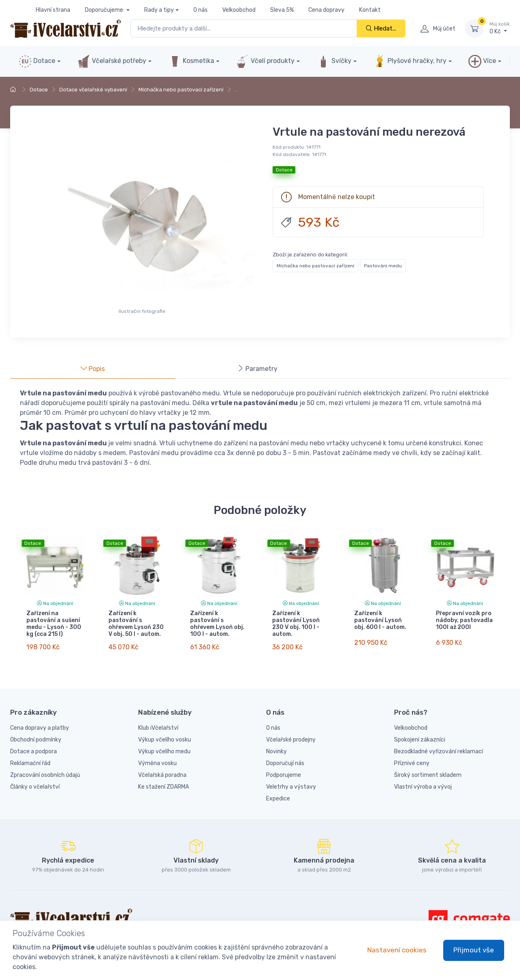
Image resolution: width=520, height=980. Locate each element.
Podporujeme (284, 768)
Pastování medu (383, 266)
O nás (200, 10)
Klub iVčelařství (158, 721)
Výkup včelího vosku (165, 733)
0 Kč (500, 28)
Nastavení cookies (397, 950)
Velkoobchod (239, 10)
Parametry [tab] (257, 369)
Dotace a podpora (34, 745)
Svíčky (334, 61)
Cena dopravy (326, 10)
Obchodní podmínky (36, 733)
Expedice (278, 792)
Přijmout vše (474, 950)
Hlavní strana (53, 10)
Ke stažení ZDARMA (164, 780)
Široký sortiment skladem (428, 768)
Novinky (276, 745)
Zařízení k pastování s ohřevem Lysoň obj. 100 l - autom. (217, 623)
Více (482, 61)
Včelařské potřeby (112, 61)
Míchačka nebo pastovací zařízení (181, 90)
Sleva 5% (282, 10)
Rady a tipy (159, 10)
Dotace (37, 61)
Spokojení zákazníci (420, 733)
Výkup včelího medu (164, 745)
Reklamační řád (30, 756)
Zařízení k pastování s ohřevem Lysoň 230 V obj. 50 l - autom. (136, 623)
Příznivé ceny (412, 756)
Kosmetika (191, 61)
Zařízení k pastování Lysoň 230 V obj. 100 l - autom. (296, 623)
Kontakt (370, 10)
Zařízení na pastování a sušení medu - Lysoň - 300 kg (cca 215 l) (54, 623)
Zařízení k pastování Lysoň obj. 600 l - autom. (380, 620)
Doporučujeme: (105, 10)
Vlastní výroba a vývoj (423, 780)
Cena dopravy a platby (40, 721)
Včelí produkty (265, 61)
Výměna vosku (157, 756)
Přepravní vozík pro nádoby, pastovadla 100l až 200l (464, 620)
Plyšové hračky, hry (410, 61)
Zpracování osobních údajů (45, 768)
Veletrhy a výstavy (291, 780)
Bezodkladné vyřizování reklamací (439, 745)
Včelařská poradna (162, 768)
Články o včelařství (35, 780)
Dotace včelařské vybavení (93, 90)
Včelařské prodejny (291, 733)
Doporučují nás (285, 756)
